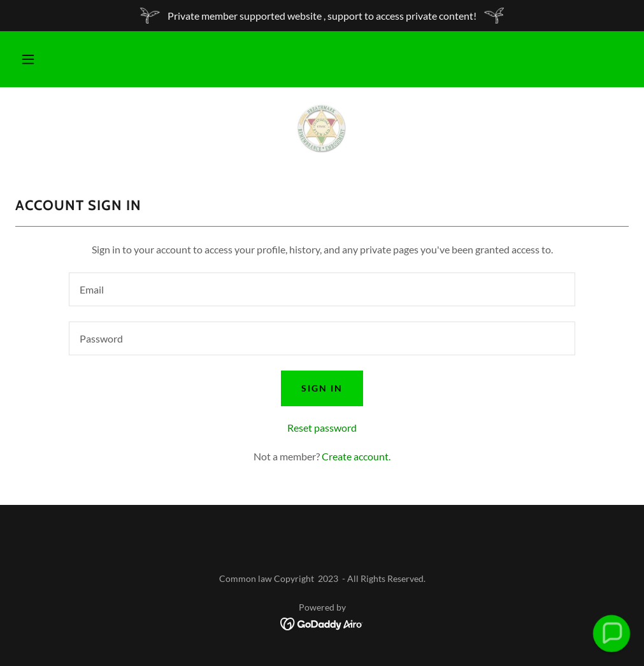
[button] (28, 59)
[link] (322, 128)
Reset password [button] (322, 428)
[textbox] (322, 289)
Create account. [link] (356, 456)
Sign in (322, 388)
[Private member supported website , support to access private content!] (322, 16)
